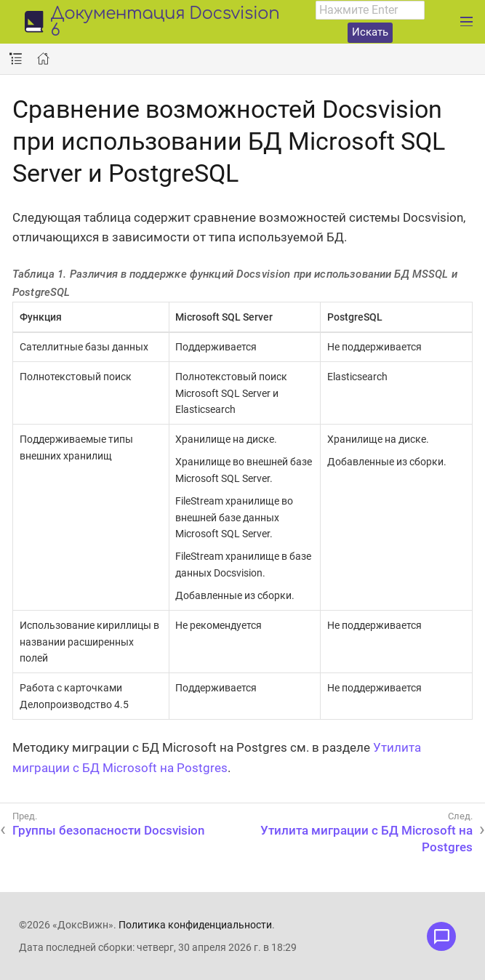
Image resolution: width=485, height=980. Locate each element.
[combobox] (370, 10)
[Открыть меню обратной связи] (441, 936)
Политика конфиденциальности (195, 925)
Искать (370, 32)
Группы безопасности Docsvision (108, 830)
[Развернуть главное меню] (466, 22)
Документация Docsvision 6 (165, 23)
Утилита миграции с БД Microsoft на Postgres (366, 838)
